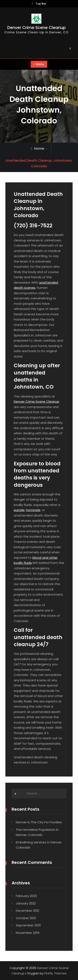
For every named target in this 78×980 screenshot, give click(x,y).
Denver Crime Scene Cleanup (37, 28)
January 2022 (26, 903)
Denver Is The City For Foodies (39, 822)
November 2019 (28, 933)
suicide (19, 510)
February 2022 (26, 896)
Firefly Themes (55, 973)
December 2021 (28, 911)
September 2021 (28, 925)
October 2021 (26, 918)
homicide (33, 510)
